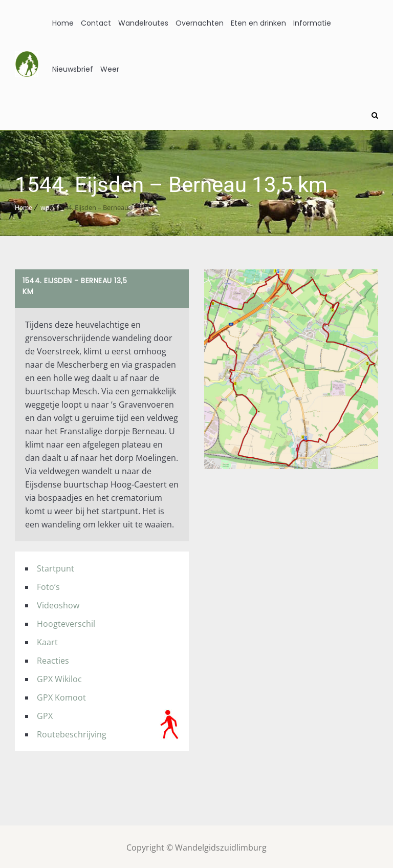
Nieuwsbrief (73, 69)
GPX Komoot (61, 695)
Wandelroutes (143, 23)
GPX (45, 714)
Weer (110, 69)
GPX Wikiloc (59, 677)
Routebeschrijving (72, 732)
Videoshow (58, 603)
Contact (96, 23)
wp (45, 206)
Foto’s (48, 585)
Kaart (47, 640)
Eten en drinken (258, 23)
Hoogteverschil (66, 622)
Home (63, 23)
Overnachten (200, 23)
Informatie (312, 23)
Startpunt (56, 566)
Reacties (53, 659)
